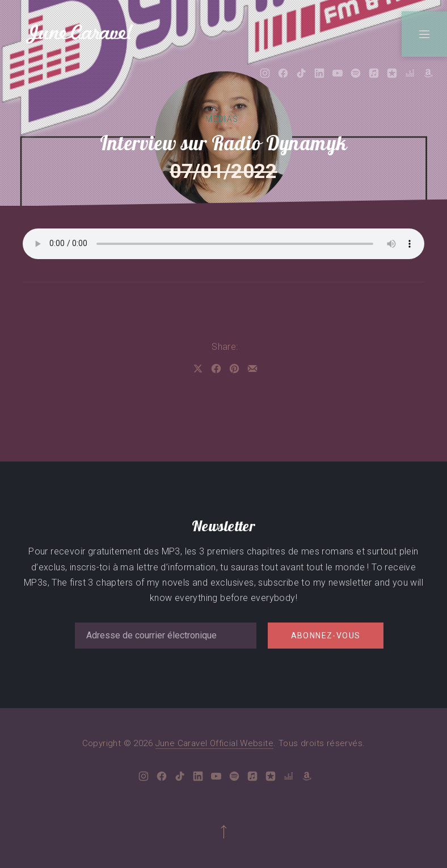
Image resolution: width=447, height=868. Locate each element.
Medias (222, 119)
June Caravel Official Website (215, 743)
